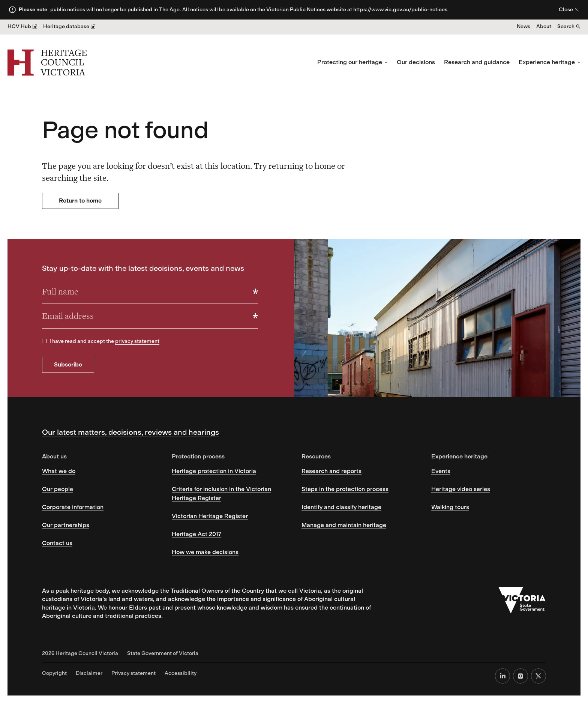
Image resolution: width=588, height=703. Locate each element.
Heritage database (69, 26)
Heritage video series (461, 489)
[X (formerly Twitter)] (538, 676)
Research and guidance (477, 62)
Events (441, 471)
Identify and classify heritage (341, 507)
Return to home (80, 201)
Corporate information (73, 507)
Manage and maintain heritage (344, 525)
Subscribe (68, 364)
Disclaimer (89, 673)
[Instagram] (520, 676)
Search (569, 26)
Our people (58, 489)
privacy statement (137, 341)
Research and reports (331, 471)
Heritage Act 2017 (196, 534)
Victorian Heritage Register (210, 516)
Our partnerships (66, 525)
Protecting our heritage (352, 62)
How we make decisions (205, 552)
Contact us (57, 543)
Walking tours (450, 507)
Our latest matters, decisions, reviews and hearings (130, 432)
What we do (59, 471)
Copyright (54, 673)
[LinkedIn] (502, 676)
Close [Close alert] (569, 10)
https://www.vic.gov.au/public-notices (400, 10)
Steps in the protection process (345, 489)
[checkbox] (44, 341)
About (544, 26)
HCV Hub (22, 26)
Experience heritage (550, 62)
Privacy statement (133, 673)
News (523, 26)
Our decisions (416, 62)
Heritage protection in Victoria (214, 471)
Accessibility (181, 673)
